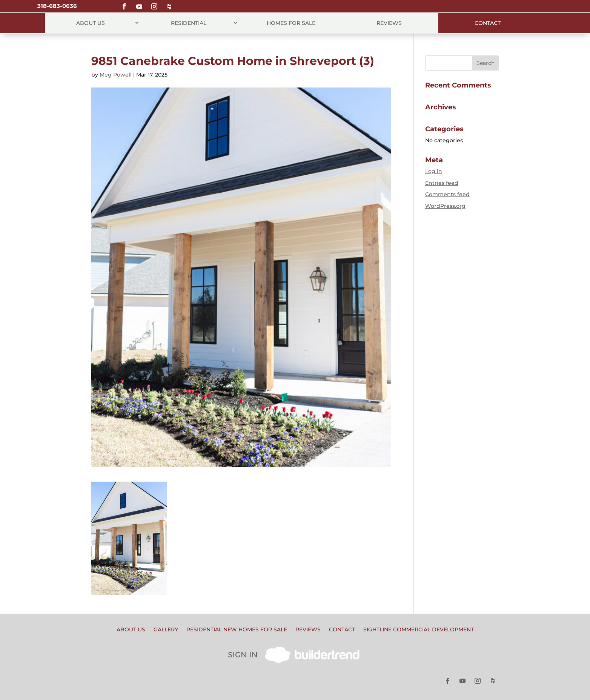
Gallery (166, 630)
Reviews (389, 23)
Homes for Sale (291, 23)
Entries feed (442, 183)
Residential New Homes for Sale (237, 630)
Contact (488, 23)
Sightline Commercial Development (419, 630)
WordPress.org (445, 206)
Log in (434, 171)
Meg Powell (116, 75)
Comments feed (447, 194)
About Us (91, 23)
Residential (189, 23)
